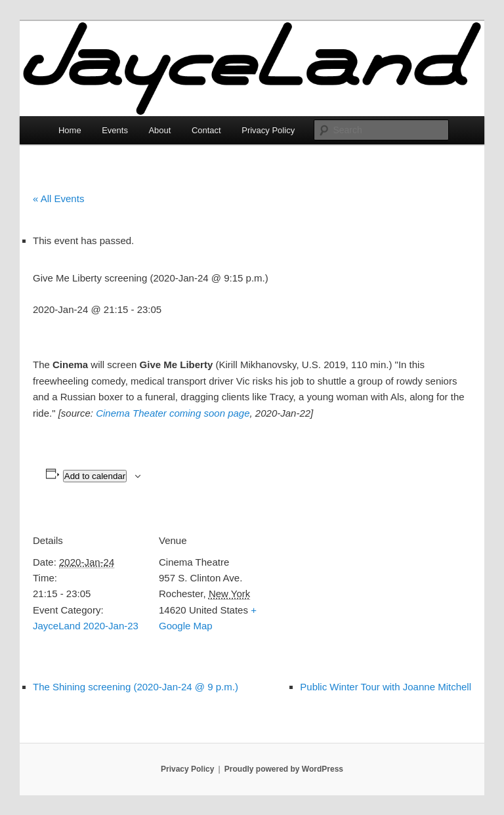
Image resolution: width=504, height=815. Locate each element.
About (159, 130)
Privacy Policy (268, 130)
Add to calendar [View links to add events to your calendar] (95, 476)
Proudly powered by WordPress (284, 769)
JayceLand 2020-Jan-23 (86, 626)
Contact (206, 130)
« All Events (58, 199)
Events (115, 130)
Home (70, 130)
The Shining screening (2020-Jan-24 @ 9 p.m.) (136, 687)
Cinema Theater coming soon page (173, 413)
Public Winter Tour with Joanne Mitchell (386, 687)
